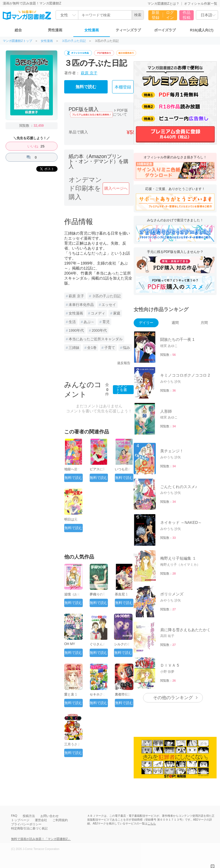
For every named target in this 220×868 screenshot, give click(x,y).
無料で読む (86, 87)
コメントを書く (122, 390)
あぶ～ (89, 322)
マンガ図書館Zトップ (17, 41)
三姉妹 (74, 348)
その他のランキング (173, 698)
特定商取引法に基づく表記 (29, 828)
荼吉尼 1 (121, 594)
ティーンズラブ (128, 30)
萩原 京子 (89, 73)
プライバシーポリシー (26, 824)
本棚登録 (123, 87)
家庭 (117, 313)
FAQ (14, 816)
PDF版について (120, 112)
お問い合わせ (50, 816)
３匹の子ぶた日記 (74, 41)
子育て (110, 348)
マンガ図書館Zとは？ (163, 4)
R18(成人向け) (202, 30)
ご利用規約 (60, 820)
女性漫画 (92, 30)
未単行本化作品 (81, 305)
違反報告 (124, 363)
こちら (152, 823)
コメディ (98, 313)
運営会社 (41, 820)
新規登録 (156, 15)
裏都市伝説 (123, 694)
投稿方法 (29, 816)
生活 (72, 322)
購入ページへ (116, 188)
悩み (126, 348)
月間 (204, 323)
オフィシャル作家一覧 (201, 4)
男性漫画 (55, 30)
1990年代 (76, 330)
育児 (106, 322)
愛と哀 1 (71, 694)
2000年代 (99, 330)
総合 (18, 30)
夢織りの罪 (98, 594)
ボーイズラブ (165, 30)
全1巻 (92, 348)
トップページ (20, 820)
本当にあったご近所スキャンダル (96, 339)
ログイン (170, 15)
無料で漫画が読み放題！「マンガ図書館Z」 (41, 839)
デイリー (146, 323)
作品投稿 (187, 15)
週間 (175, 323)
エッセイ (109, 305)
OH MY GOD (70, 646)
